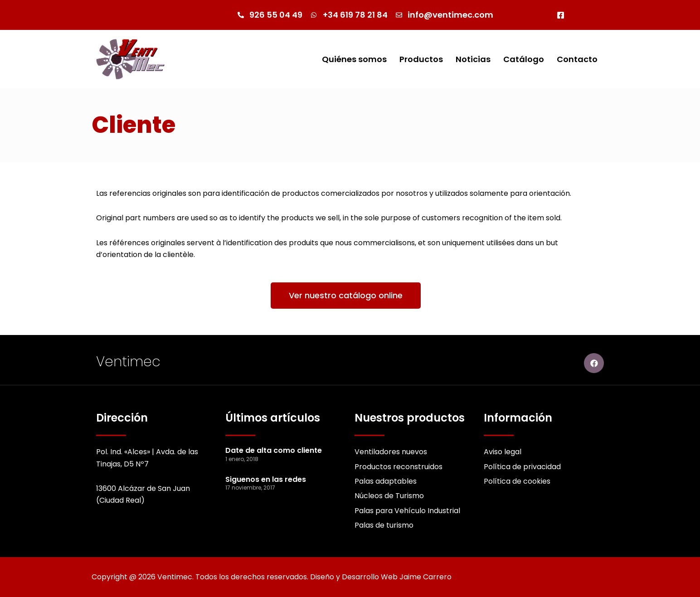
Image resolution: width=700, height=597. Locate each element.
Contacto (577, 59)
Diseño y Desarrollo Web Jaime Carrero (381, 577)
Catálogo (524, 59)
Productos (421, 59)
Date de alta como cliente (274, 450)
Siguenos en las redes (266, 479)
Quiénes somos (354, 59)
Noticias (473, 59)
